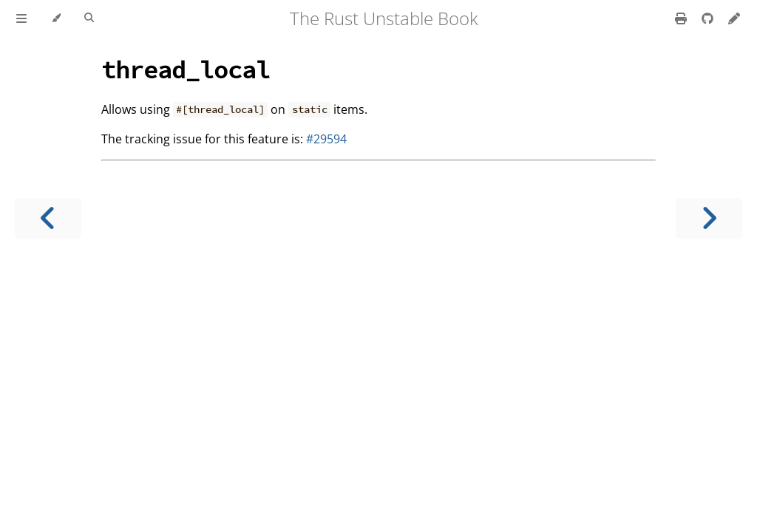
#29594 (326, 139)
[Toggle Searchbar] (89, 18)
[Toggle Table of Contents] (21, 18)
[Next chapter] (709, 218)
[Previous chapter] (48, 218)
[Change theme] (56, 18)
